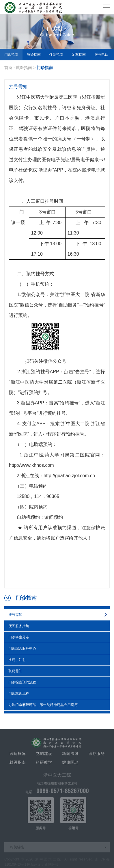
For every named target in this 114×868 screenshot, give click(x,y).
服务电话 (101, 55)
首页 (8, 68)
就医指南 (24, 68)
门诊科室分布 (19, 637)
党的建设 (44, 755)
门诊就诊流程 (19, 694)
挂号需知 (15, 615)
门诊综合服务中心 (22, 648)
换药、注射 (17, 660)
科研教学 (44, 764)
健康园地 (70, 764)
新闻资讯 (70, 755)
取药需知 (15, 671)
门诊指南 (11, 55)
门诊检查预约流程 (22, 682)
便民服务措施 (19, 626)
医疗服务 (96, 755)
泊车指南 (79, 55)
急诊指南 (34, 55)
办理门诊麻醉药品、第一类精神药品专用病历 (43, 705)
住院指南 (56, 55)
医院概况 (18, 755)
